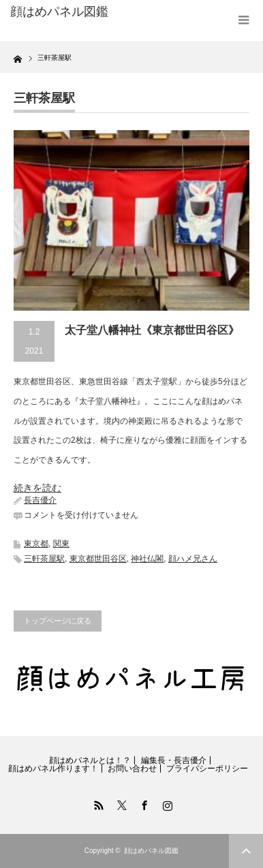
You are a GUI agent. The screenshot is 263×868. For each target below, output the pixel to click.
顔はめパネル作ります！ (53, 769)
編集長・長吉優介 (174, 760)
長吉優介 (40, 500)
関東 (61, 544)
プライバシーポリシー (207, 769)
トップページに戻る (58, 621)
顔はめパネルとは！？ (90, 760)
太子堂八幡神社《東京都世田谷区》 (152, 330)
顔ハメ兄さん (193, 559)
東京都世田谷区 (98, 559)
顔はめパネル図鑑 (59, 12)
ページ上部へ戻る (246, 851)
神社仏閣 (147, 559)
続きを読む (37, 488)
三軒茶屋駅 (44, 559)
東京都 (36, 544)
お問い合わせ (132, 769)
